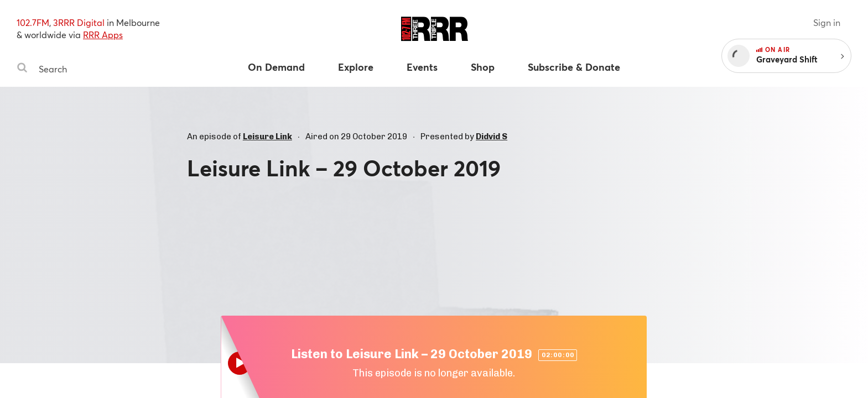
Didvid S (492, 137)
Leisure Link (267, 137)
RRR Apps (103, 35)
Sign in (827, 22)
